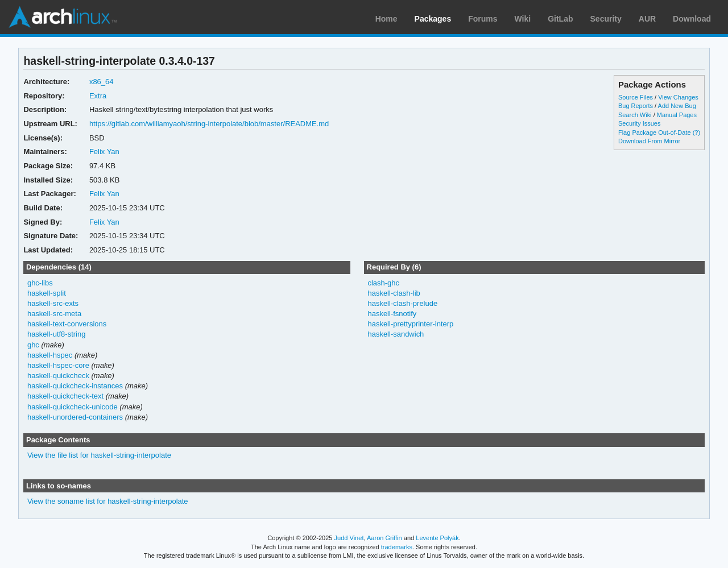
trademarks (397, 547)
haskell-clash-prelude (402, 303)
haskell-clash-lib (394, 293)
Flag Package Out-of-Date (655, 132)
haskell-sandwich (396, 334)
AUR (647, 19)
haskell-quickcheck (58, 376)
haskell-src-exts (53, 303)
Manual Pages (677, 115)
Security (606, 19)
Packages (433, 19)
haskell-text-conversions (67, 324)
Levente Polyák (437, 538)
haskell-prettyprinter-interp (410, 324)
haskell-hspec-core (58, 365)
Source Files (636, 97)
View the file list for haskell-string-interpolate (99, 455)
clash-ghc (383, 283)
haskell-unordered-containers (75, 417)
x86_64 (102, 82)
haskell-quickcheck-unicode (73, 407)
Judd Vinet (349, 538)
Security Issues (639, 123)
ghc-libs (40, 283)
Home (386, 19)
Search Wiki (635, 115)
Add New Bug (677, 106)
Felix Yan (104, 152)
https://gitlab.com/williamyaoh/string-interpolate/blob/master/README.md (209, 124)
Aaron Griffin (384, 538)
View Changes (678, 97)
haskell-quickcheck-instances (75, 386)
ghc (33, 345)
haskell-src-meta (54, 314)
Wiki (523, 19)
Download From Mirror (649, 141)
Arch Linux (63, 17)
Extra (98, 96)
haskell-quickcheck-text (65, 396)
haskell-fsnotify (392, 314)
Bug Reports (636, 106)
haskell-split (47, 293)
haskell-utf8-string (56, 334)
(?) (696, 132)
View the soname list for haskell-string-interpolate (108, 501)
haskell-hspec (50, 355)
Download (692, 19)
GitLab (560, 19)
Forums (483, 19)
